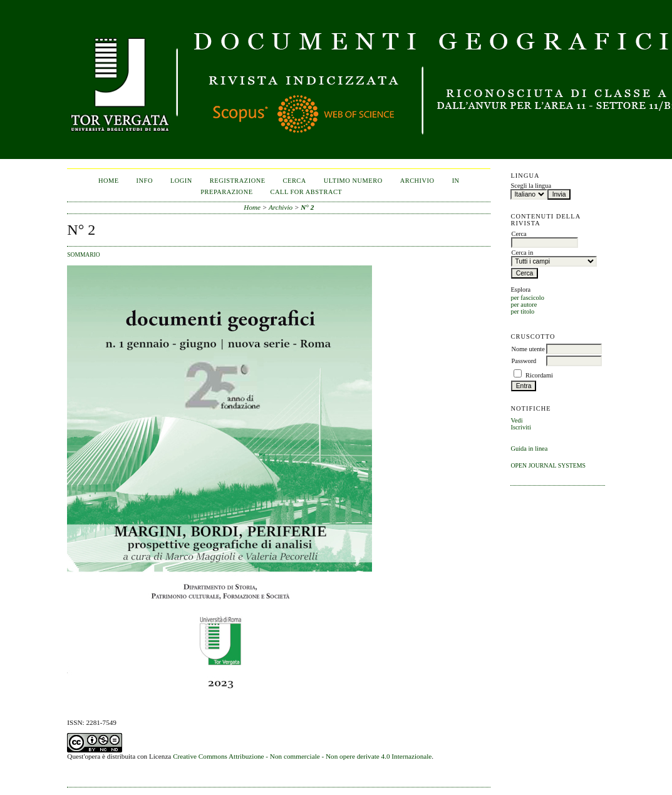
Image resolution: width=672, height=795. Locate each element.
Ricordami (539, 375)
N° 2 (307, 207)
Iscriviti (520, 427)
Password (524, 361)
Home (109, 181)
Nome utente (528, 349)
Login (181, 181)
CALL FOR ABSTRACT (307, 192)
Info (145, 181)
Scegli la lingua (531, 186)
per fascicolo (527, 298)
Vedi (516, 420)
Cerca (295, 181)
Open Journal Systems (548, 465)
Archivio (417, 181)
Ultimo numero (353, 181)
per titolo (522, 311)
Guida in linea (529, 449)
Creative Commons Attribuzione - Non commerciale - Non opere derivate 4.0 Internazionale (302, 756)
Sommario (83, 255)
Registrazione (238, 181)
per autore (524, 305)
